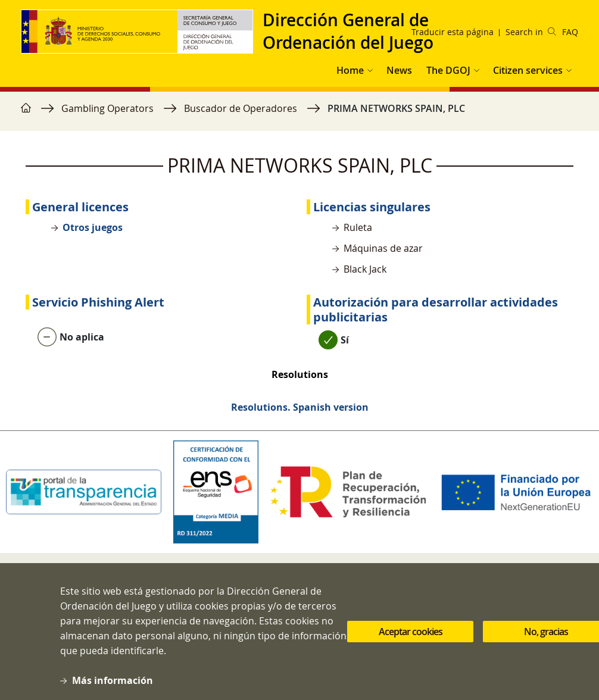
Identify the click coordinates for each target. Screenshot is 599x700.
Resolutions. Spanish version (300, 407)
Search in (531, 32)
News (399, 70)
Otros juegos (93, 227)
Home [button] (350, 70)
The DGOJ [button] (448, 70)
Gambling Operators (107, 108)
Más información (113, 687)
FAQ (570, 32)
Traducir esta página (453, 32)
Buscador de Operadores (241, 108)
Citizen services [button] (528, 70)
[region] (299, 114)
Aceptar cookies (411, 638)
